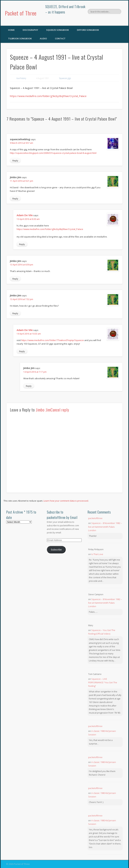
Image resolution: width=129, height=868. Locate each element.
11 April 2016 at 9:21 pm (21, 181)
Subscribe (56, 550)
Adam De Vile (25, 215)
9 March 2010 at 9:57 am (21, 143)
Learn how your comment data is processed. (66, 501)
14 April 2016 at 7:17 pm (35, 372)
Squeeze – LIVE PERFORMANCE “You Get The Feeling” (103, 682)
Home (11, 30)
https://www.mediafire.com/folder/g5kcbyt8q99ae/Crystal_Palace (48, 96)
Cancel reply (60, 410)
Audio (43, 38)
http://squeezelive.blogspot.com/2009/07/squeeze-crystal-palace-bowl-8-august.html (53, 153)
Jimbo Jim (43, 410)
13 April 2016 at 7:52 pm (21, 299)
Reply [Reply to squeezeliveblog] (15, 161)
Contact (60, 38)
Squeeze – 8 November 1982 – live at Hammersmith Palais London (105, 527)
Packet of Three (21, 13)
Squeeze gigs (65, 78)
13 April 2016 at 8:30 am (28, 219)
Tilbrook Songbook (20, 38)
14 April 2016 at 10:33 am (29, 334)
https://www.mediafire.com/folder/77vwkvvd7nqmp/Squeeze (52, 340)
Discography (30, 30)
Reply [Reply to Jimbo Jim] (15, 199)
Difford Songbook (88, 30)
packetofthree (95, 518)
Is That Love (97, 554)
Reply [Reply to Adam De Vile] (22, 244)
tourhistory (21, 78)
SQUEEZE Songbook (58, 30)
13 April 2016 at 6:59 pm (21, 265)
